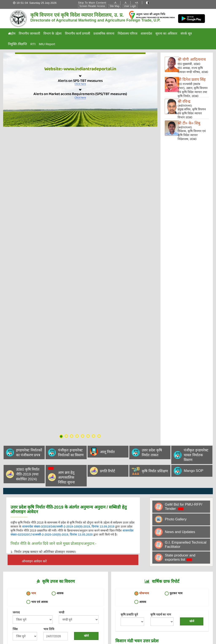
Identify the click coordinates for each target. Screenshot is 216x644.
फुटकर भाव (174, 593)
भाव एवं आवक (37, 602)
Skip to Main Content (92, 3)
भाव (31, 593)
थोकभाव (142, 593)
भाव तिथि (49, 629)
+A (136, 3)
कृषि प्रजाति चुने (129, 614)
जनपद (16, 612)
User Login (130, 6)
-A (115, 3)
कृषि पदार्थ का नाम (161, 614)
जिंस (15, 629)
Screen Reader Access (92, 6)
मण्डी (62, 612)
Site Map (114, 6)
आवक (58, 593)
